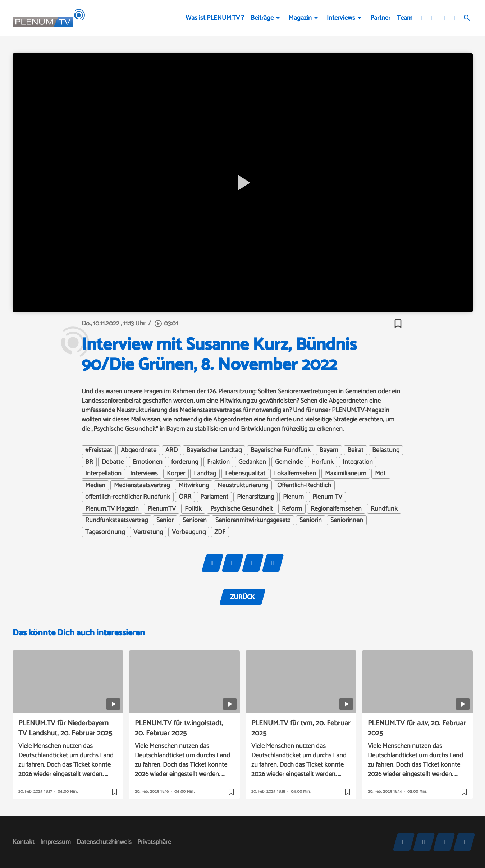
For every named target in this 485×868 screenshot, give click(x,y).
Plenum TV (327, 497)
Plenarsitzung (255, 497)
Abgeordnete (139, 450)
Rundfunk (384, 509)
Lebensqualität (245, 474)
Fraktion (218, 462)
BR (89, 462)
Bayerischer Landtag (214, 450)
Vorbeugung (189, 532)
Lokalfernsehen (295, 474)
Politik (193, 509)
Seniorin (311, 520)
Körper (176, 474)
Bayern (329, 450)
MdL (381, 474)
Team (405, 18)
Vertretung (148, 532)
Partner (380, 18)
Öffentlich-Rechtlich (304, 485)
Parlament (214, 497)
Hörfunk (322, 462)
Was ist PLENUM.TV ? (215, 18)
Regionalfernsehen (336, 509)
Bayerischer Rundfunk (281, 450)
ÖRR (185, 497)
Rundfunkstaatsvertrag (116, 520)
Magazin (300, 18)
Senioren (195, 520)
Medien (95, 485)
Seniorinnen (347, 520)
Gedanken (252, 462)
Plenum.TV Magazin (112, 509)
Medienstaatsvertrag (142, 485)
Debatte (113, 462)
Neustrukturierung (243, 485)
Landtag (205, 474)
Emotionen (148, 462)
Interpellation (103, 474)
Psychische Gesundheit (242, 509)
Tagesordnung (105, 532)
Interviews (341, 18)
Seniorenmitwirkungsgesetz (253, 520)
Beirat (355, 450)
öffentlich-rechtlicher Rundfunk (128, 497)
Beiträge (262, 18)
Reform (292, 509)
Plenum (293, 497)
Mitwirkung (194, 485)
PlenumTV (162, 509)
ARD (171, 450)
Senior (165, 520)
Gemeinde (289, 462)
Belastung (386, 450)
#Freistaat (99, 450)
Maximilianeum (346, 474)
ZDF (220, 532)
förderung (185, 462)
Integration (358, 462)
